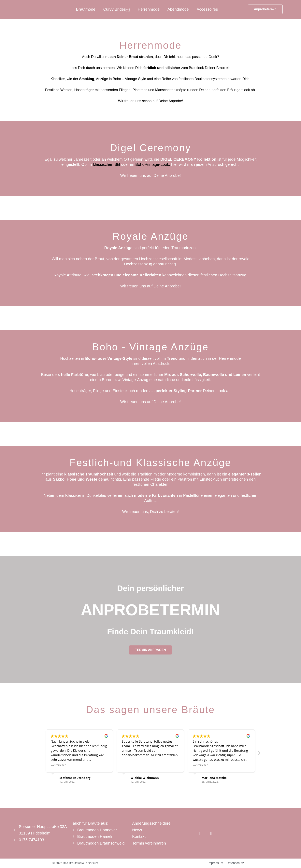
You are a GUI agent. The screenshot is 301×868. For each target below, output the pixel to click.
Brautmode (86, 9)
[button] (259, 754)
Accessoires (207, 9)
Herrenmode (149, 9)
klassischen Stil (106, 164)
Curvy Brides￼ (116, 9)
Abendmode (178, 9)
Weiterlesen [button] (59, 765)
